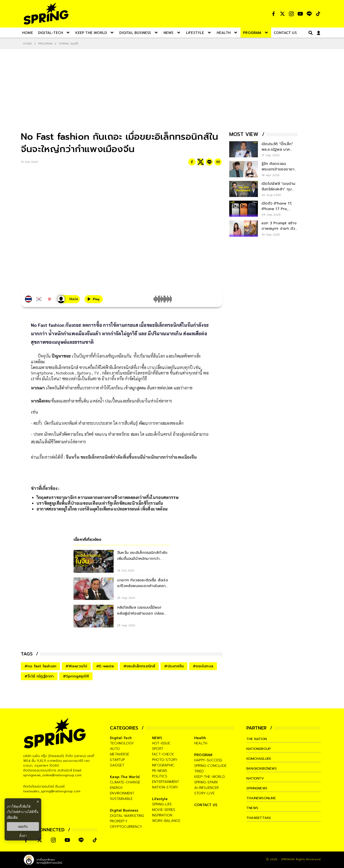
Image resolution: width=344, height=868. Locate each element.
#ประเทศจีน (174, 666)
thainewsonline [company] (262, 798)
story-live (204, 793)
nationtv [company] (256, 778)
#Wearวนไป (76, 666)
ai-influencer (207, 788)
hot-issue (161, 743)
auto (115, 749)
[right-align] (310, 33)
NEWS (157, 738)
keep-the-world (210, 777)
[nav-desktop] (28, 33)
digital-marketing (127, 816)
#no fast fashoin (40, 666)
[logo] (46, 14)
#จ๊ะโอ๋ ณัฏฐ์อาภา (39, 676)
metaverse (120, 754)
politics (160, 776)
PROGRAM (45, 44)
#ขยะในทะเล (203, 666)
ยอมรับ (23, 826)
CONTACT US (206, 805)
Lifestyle (160, 799)
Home (27, 44)
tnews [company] (253, 808)
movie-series (164, 810)
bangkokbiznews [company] (263, 768)
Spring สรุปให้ (68, 44)
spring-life (162, 804)
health (201, 743)
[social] (273, 14)
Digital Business (124, 810)
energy (116, 788)
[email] (218, 162)
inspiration (162, 815)
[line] (209, 162)
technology (122, 743)
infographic (163, 765)
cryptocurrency (126, 827)
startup (117, 760)
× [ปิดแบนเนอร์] (38, 802)
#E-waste (105, 666)
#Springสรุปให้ (76, 676)
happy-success (208, 760)
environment (122, 793)
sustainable (121, 799)
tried (199, 771)
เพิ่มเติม (12, 817)
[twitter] (201, 162)
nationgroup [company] (259, 749)
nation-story (165, 787)
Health (200, 738)
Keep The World (125, 777)
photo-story (165, 760)
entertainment (166, 782)
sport (158, 749)
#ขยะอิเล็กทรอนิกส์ (139, 666)
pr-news (160, 771)
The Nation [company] (257, 739)
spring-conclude (210, 766)
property (119, 821)
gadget (117, 765)
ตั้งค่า (23, 836)
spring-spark (206, 782)
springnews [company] (258, 788)
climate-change (125, 782)
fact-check (163, 754)
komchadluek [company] (260, 759)
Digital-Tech (121, 738)
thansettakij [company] (259, 818)
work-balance (166, 821)
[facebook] (192, 162)
